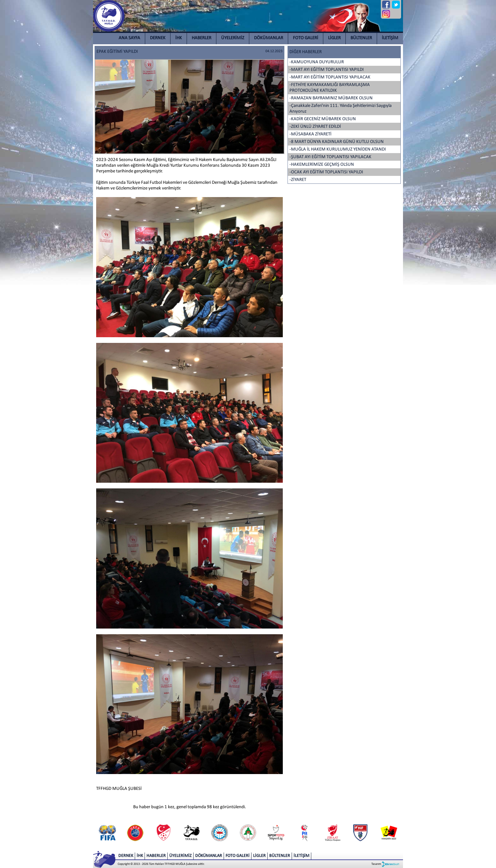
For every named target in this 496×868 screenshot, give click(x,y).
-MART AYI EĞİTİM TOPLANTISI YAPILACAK (330, 77)
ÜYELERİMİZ (233, 38)
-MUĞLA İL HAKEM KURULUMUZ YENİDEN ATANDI (338, 149)
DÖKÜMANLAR (269, 38)
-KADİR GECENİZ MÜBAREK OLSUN (323, 119)
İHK (179, 38)
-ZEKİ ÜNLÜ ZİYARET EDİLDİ (315, 127)
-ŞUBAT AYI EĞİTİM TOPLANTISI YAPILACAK (330, 157)
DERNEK (158, 38)
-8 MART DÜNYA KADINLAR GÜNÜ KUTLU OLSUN (337, 142)
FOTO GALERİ (306, 38)
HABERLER (201, 38)
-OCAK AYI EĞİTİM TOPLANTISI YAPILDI (326, 172)
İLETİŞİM (390, 38)
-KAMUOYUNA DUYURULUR (317, 62)
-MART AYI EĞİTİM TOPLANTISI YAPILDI (327, 70)
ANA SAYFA (129, 38)
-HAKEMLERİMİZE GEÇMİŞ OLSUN (322, 165)
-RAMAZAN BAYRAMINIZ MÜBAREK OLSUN (331, 98)
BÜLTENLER (361, 38)
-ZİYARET (298, 180)
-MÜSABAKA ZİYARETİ (310, 134)
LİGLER (334, 38)
